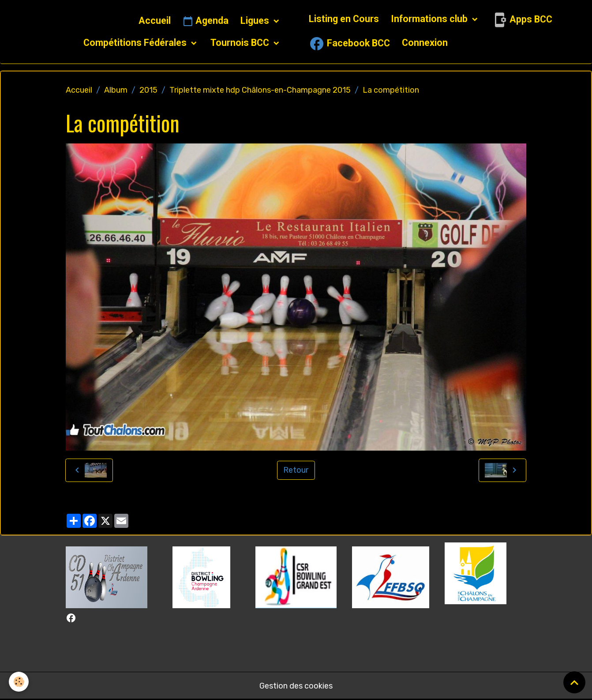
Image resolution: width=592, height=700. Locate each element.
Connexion (425, 43)
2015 (148, 90)
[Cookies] (19, 682)
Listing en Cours (344, 19)
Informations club (430, 19)
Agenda (206, 21)
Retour (296, 470)
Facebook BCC (349, 44)
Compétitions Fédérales (136, 43)
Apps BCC (522, 20)
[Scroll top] (574, 682)
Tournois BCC (241, 43)
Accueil (155, 21)
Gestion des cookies (296, 686)
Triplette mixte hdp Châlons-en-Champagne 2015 (260, 90)
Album (116, 90)
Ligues (256, 21)
